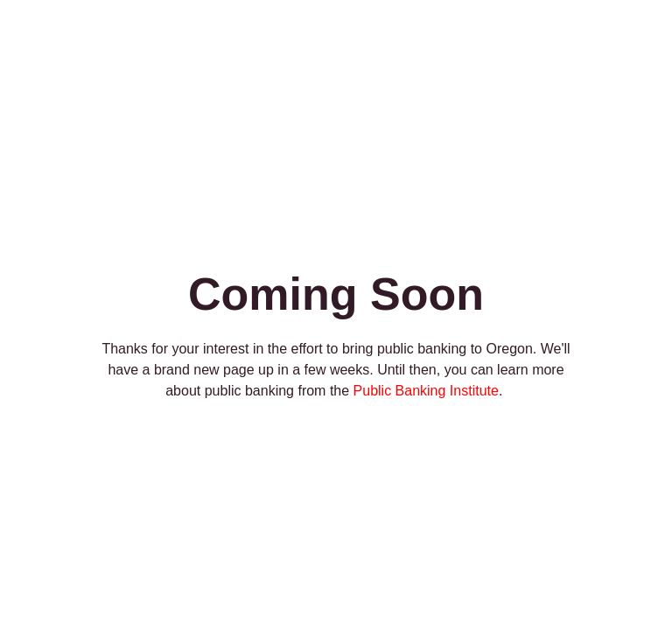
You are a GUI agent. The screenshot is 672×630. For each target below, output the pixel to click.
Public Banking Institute (426, 391)
